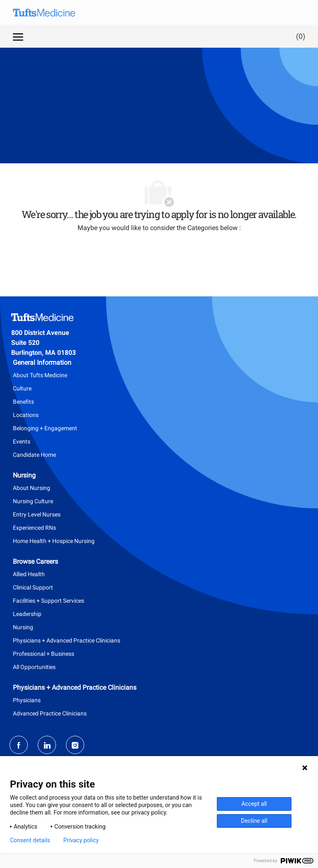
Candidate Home (34, 455)
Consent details (30, 840)
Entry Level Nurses (37, 514)
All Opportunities (34, 667)
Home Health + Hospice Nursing (54, 541)
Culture (22, 388)
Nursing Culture (33, 501)
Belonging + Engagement (45, 428)
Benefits (23, 402)
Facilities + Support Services (49, 601)
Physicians (27, 700)
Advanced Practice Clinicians (50, 713)
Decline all (254, 821)
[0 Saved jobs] (299, 36)
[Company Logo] (50, 12)
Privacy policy (81, 840)
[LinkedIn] (47, 745)
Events (22, 441)
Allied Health (29, 574)
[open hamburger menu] (18, 36)
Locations (26, 415)
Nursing (23, 627)
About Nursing (32, 488)
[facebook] (19, 745)
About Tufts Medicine (40, 375)
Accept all (254, 804)
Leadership (27, 614)
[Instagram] (75, 745)
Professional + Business (44, 654)
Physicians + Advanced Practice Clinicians (67, 640)
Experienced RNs (34, 528)
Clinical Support (33, 587)
